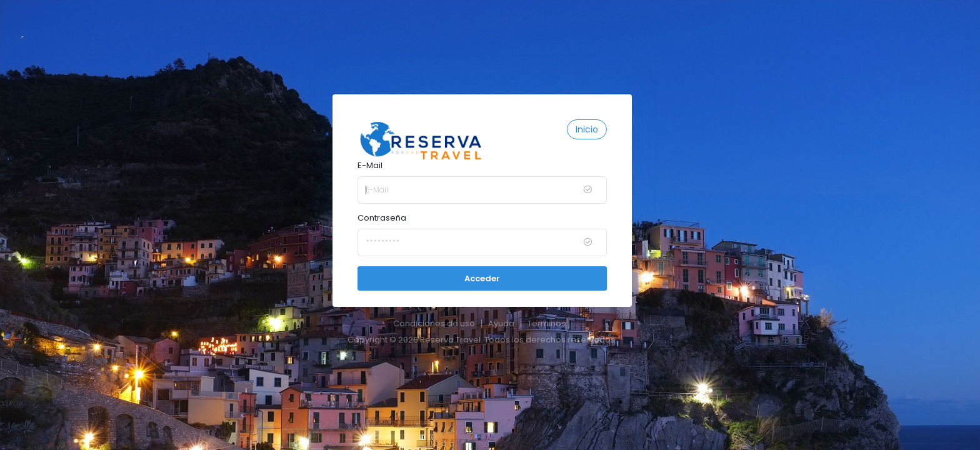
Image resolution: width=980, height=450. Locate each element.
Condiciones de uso (434, 323)
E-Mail (370, 165)
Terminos (547, 323)
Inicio (587, 129)
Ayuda (501, 323)
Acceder (482, 278)
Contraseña (382, 218)
